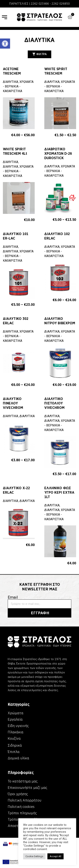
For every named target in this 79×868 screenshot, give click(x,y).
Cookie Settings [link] (21, 856)
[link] (5, 44)
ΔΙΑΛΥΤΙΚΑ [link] (11, 82)
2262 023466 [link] (40, 4)
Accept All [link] (42, 856)
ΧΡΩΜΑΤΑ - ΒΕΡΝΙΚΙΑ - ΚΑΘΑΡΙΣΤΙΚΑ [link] (18, 86)
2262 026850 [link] (61, 4)
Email (13, 597)
